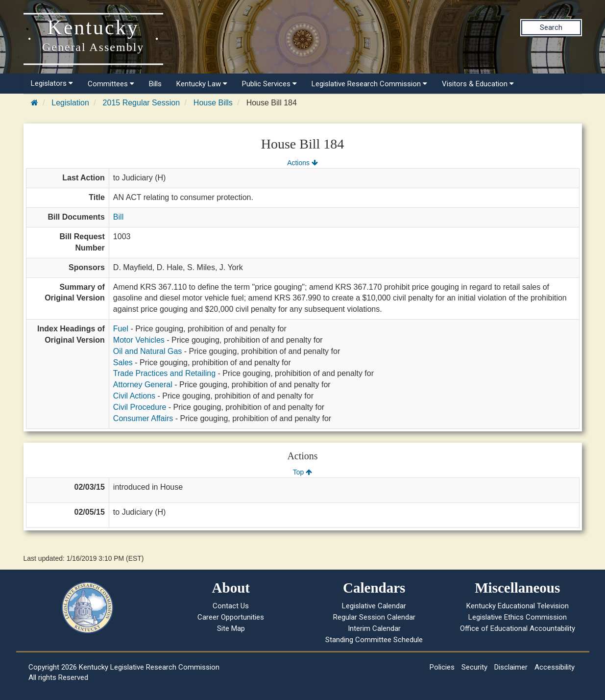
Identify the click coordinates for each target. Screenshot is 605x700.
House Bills (213, 103)
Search (551, 27)
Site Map (231, 628)
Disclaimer (511, 667)
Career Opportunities (231, 617)
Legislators (52, 83)
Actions (302, 163)
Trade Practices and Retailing (164, 373)
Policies (442, 667)
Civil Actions (134, 396)
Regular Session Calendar (374, 617)
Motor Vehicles (139, 340)
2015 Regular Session (141, 103)
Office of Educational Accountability (518, 628)
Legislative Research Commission (369, 84)
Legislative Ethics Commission (518, 617)
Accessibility (555, 667)
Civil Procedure (140, 407)
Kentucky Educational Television (518, 606)
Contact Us (231, 606)
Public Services (269, 84)
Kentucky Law (202, 84)
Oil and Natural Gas (148, 351)
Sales (123, 362)
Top (302, 472)
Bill (118, 217)
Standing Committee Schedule (374, 640)
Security (474, 667)
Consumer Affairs (143, 418)
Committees (111, 84)
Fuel (121, 329)
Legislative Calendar (374, 606)
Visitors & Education (478, 84)
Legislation (70, 103)
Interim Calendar (374, 628)
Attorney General (143, 385)
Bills (155, 84)
